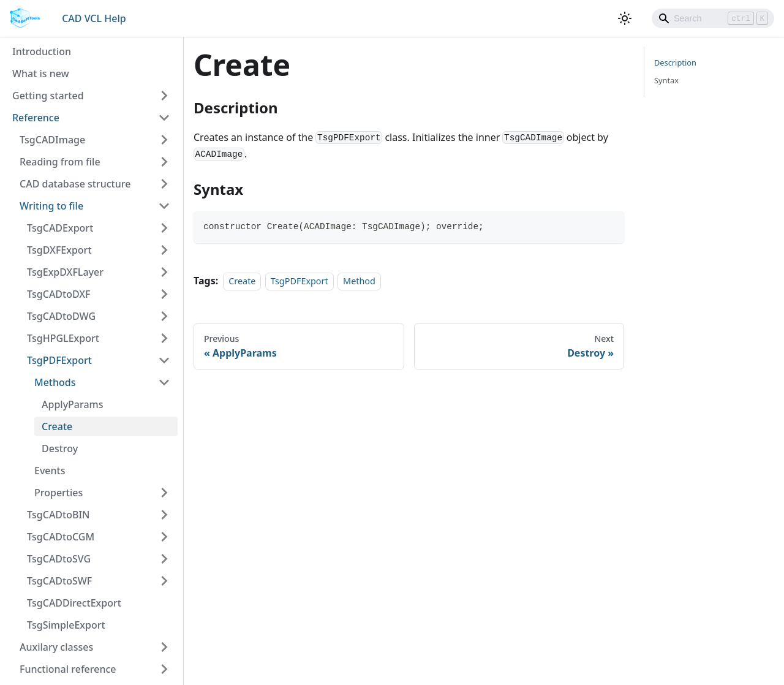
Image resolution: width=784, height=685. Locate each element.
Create (57, 426)
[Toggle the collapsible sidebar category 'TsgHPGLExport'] (164, 338)
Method (359, 281)
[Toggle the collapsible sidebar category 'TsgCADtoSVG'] (164, 559)
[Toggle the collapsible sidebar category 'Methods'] (164, 382)
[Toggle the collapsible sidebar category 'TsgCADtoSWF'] (164, 581)
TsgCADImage (52, 140)
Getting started (48, 96)
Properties (58, 493)
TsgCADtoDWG (61, 316)
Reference (36, 118)
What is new (41, 74)
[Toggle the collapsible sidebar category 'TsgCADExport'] (164, 228)
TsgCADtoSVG (59, 559)
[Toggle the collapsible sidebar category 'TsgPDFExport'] (164, 360)
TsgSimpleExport (66, 625)
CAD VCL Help (94, 18)
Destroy (60, 448)
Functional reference (68, 669)
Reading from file (60, 162)
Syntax (666, 80)
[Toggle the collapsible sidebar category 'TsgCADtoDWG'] (164, 316)
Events (50, 471)
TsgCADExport (60, 228)
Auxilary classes (56, 647)
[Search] (713, 18)
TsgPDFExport (59, 360)
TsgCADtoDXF (59, 294)
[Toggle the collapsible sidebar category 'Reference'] (164, 118)
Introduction (42, 51)
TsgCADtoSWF (59, 581)
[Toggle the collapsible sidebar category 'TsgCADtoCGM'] (164, 537)
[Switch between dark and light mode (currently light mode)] (625, 18)
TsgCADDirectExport (74, 603)
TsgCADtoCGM (61, 537)
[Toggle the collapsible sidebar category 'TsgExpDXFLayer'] (164, 272)
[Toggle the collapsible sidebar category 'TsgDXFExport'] (164, 250)
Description (675, 62)
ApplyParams (73, 404)
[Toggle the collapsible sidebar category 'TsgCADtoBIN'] (164, 515)
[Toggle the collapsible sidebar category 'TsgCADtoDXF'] (164, 294)
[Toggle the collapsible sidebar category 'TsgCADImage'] (164, 140)
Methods (55, 382)
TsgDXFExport (59, 250)
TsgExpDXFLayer (65, 272)
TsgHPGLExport (63, 338)
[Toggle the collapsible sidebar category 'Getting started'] (164, 96)
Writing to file (51, 206)
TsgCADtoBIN (58, 515)
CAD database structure (75, 184)
